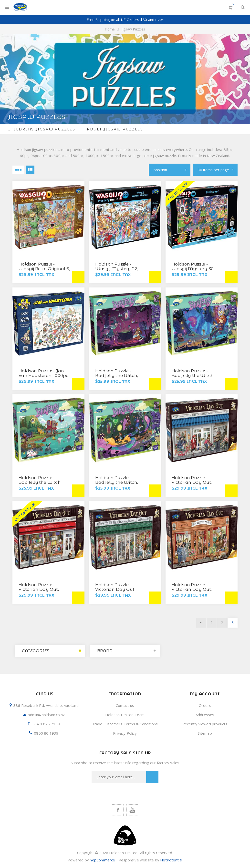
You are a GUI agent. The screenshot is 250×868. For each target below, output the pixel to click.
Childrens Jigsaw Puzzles (41, 129)
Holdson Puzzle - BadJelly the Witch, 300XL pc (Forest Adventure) (193, 378)
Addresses (205, 715)
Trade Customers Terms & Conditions (125, 724)
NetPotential (171, 860)
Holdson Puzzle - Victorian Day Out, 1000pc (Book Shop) (40, 589)
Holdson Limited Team (125, 715)
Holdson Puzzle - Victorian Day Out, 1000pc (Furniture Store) (121, 589)
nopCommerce (102, 860)
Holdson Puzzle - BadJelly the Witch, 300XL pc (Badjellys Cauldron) (117, 378)
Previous (201, 623)
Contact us (125, 705)
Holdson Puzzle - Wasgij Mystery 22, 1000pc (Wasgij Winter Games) (120, 271)
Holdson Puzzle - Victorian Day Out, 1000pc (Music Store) (194, 589)
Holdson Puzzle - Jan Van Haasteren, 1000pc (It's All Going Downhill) (44, 375)
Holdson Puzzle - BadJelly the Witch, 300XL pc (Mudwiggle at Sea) (43, 485)
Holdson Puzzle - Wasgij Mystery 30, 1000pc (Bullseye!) (193, 269)
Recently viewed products (205, 724)
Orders (205, 705)
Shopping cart (234, 5)
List (30, 170)
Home (110, 29)
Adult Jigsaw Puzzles (115, 129)
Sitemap (205, 733)
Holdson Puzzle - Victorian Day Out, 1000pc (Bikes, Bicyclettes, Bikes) (192, 485)
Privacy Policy (125, 733)
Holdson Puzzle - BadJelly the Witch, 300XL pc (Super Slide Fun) (118, 485)
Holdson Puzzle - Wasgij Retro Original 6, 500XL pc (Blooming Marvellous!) (44, 271)
